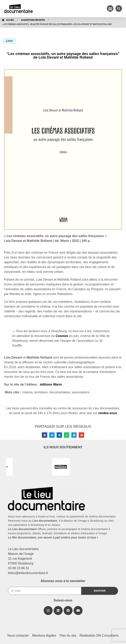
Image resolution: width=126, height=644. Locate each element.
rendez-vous (108, 413)
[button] (110, 8)
